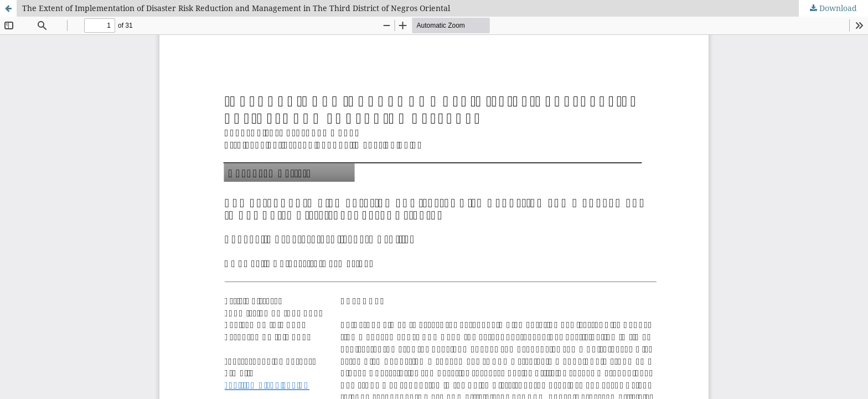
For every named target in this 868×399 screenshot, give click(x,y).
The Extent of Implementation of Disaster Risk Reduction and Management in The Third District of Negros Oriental (236, 8)
